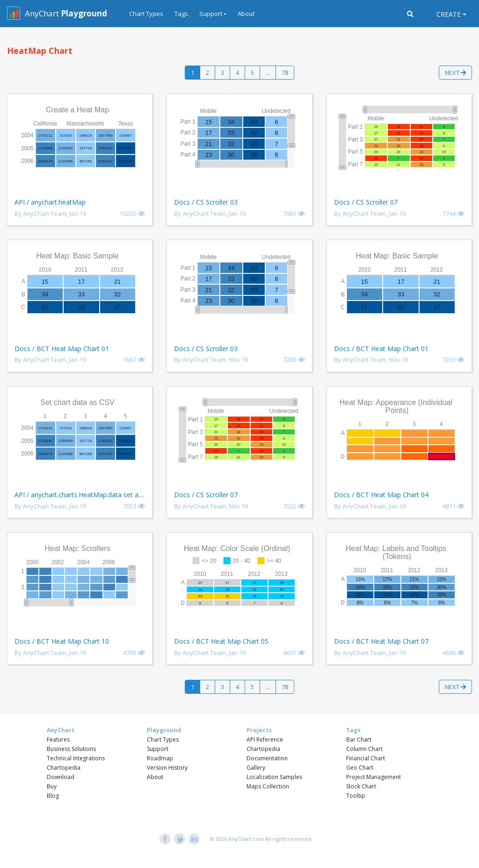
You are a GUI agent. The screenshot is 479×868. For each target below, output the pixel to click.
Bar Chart (359, 739)
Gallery (256, 768)
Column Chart (364, 749)
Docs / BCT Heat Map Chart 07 (381, 641)
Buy (52, 786)
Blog (53, 796)
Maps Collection (268, 786)
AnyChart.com (246, 839)
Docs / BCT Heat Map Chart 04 (381, 495)
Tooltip (356, 796)
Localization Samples (274, 777)
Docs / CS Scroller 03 (206, 202)
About (246, 14)
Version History (167, 768)
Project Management (374, 777)
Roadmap (160, 758)
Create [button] (449, 14)
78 (285, 73)
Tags (181, 14)
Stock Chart (361, 786)
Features (58, 739)
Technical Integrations (76, 758)
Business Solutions (71, 749)
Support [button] (211, 14)
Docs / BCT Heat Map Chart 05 (221, 641)
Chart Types (146, 14)
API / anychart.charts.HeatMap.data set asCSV (84, 495)
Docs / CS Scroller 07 (366, 202)
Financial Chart (366, 758)
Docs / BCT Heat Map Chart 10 (62, 641)
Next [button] (455, 73)
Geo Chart (360, 768)
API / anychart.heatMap (50, 202)
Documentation (267, 758)
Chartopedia (64, 768)
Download (61, 777)
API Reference (265, 739)
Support (158, 749)
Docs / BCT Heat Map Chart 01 (62, 349)
